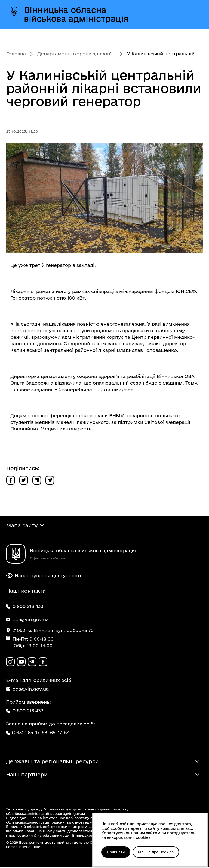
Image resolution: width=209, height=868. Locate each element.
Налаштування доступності (44, 576)
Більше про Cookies (158, 852)
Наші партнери (27, 776)
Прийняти (116, 852)
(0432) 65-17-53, (30, 733)
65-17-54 (60, 733)
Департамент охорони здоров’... (76, 54)
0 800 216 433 (25, 711)
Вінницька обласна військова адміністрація (76, 14)
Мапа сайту (22, 526)
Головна (16, 54)
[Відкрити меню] (192, 14)
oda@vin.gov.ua (27, 690)
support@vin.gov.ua (68, 815)
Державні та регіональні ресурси (52, 763)
